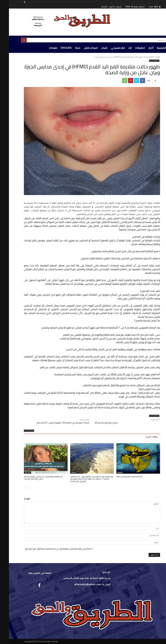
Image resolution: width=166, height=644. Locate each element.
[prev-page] (21, 487)
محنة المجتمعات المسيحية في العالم (121, 477)
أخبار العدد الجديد (140, 57)
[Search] (15, 40)
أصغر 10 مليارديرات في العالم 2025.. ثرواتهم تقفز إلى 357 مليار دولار (54, 423)
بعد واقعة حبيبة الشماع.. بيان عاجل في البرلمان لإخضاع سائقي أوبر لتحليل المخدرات (34, 478)
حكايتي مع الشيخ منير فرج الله (97, 423)
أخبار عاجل (19, 473)
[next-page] (17, 487)
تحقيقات (111, 473)
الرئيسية (149, 57)
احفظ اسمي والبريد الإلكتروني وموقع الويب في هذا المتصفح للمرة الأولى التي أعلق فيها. (49, 549)
